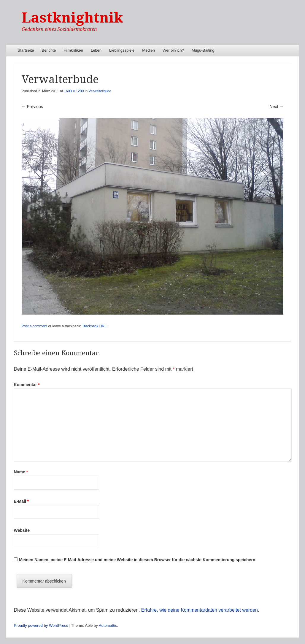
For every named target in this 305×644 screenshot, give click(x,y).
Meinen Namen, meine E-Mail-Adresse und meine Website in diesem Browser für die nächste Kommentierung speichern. (138, 560)
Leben (96, 50)
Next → (277, 107)
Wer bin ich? (173, 50)
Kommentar (27, 385)
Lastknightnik (72, 18)
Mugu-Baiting (203, 50)
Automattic (108, 625)
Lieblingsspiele (122, 50)
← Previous (32, 107)
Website (22, 530)
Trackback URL (94, 326)
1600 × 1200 (74, 91)
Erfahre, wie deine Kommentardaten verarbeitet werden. (200, 610)
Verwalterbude (100, 91)
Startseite (26, 50)
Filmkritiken (73, 50)
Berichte (49, 50)
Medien (148, 50)
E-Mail (22, 501)
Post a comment (35, 326)
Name (21, 472)
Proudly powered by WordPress (41, 625)
